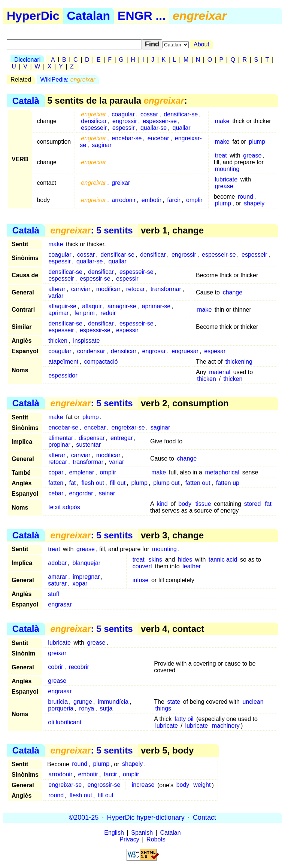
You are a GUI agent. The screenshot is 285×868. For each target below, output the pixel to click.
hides (185, 560)
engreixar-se (128, 427)
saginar (101, 145)
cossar (149, 114)
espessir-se (95, 279)
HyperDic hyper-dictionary (146, 817)
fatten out (198, 483)
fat (73, 483)
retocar (136, 289)
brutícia (58, 702)
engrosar (154, 351)
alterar (57, 289)
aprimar (58, 313)
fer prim (85, 313)
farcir (174, 200)
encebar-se (127, 138)
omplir (194, 200)
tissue (203, 504)
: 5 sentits (91, 230)
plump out (166, 483)
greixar (121, 183)
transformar (166, 289)
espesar (215, 351)
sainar (107, 493)
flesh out (93, 483)
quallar (181, 128)
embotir (151, 200)
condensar (91, 351)
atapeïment (63, 362)
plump (257, 142)
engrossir (125, 121)
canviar (81, 289)
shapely (254, 203)
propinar (59, 445)
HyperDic (33, 16)
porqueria (61, 708)
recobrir (79, 667)
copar (56, 472)
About (201, 44)
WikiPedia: (68, 80)
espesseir (94, 128)
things (163, 708)
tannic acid (223, 560)
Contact (204, 817)
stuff (54, 594)
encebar (158, 138)
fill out (118, 483)
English (114, 833)
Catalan (89, 16)
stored (252, 504)
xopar (80, 583)
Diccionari (27, 60)
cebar (56, 493)
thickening (239, 362)
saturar (57, 583)
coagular (123, 114)
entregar (122, 438)
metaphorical (222, 472)
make (222, 121)
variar (56, 296)
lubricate (226, 179)
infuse (141, 580)
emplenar (82, 472)
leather (192, 566)
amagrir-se (122, 306)
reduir (108, 313)
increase (143, 785)
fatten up (228, 483)
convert (142, 566)
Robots (156, 839)
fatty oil (184, 719)
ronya (87, 708)
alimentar (61, 438)
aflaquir (92, 306)
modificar (108, 289)
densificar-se (181, 114)
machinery (226, 726)
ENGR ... (142, 16)
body (185, 504)
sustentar (88, 445)
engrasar (60, 604)
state (174, 702)
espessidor (63, 375)
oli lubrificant (65, 722)
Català (26, 100)
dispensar (92, 438)
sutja (106, 708)
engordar (81, 493)
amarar (57, 577)
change (233, 292)
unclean (253, 702)
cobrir (55, 667)
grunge (83, 702)
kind (162, 504)
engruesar (185, 351)
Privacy (129, 839)
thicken (58, 341)
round (245, 197)
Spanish (142, 833)
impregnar (86, 577)
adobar (57, 563)
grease (252, 155)
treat (221, 155)
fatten (56, 483)
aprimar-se (156, 306)
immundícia (113, 702)
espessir (124, 128)
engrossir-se (104, 785)
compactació (101, 362)
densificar (94, 121)
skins (155, 560)
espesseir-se (160, 121)
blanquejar (86, 563)
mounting (227, 169)
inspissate (86, 341)
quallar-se (154, 128)
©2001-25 (84, 817)
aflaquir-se (62, 306)
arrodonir (124, 200)
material (220, 372)
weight (202, 785)
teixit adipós (64, 507)
